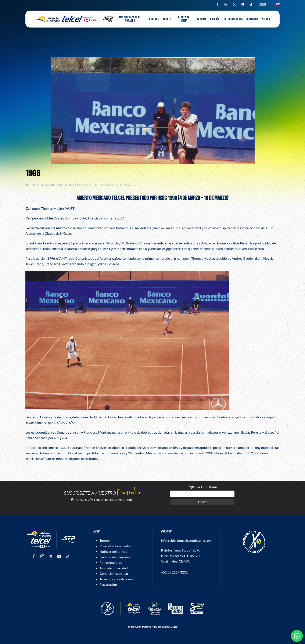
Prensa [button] (266, 19)
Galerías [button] (215, 19)
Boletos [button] (154, 19)
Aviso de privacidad (114, 568)
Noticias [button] (202, 19)
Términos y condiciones (116, 579)
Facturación (108, 584)
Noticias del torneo (113, 551)
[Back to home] (73, 19)
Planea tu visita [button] (184, 19)
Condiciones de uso (114, 573)
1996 (33, 174)
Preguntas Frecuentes (116, 546)
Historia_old (122, 185)
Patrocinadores (233, 19)
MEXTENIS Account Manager (130, 19)
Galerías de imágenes (115, 557)
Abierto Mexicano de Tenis (58, 185)
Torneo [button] (167, 19)
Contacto (252, 19)
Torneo (105, 540)
